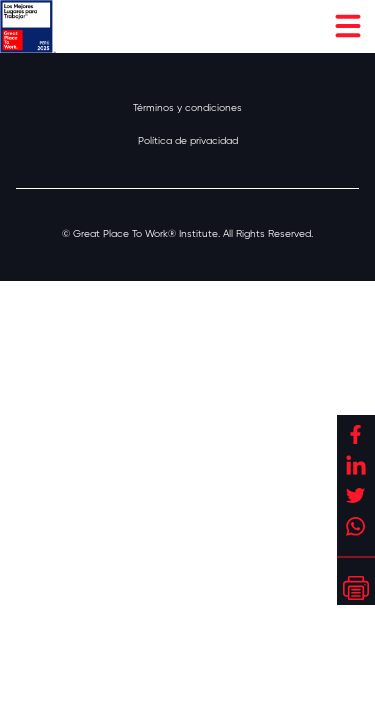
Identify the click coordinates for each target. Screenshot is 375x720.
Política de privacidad (188, 140)
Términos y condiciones (187, 107)
